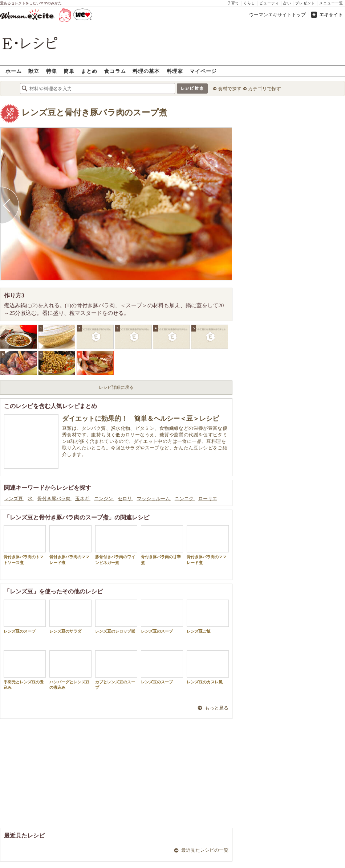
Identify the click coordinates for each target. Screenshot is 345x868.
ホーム (14, 71)
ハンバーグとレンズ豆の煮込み (70, 670)
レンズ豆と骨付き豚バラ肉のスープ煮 (94, 113)
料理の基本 (146, 71)
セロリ (125, 499)
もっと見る (217, 708)
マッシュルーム (154, 499)
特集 (52, 71)
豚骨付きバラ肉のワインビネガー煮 (116, 545)
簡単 (69, 71)
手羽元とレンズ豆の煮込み (25, 670)
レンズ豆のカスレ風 (208, 667)
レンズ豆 (14, 499)
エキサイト (331, 15)
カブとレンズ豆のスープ (116, 670)
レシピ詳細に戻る (116, 387)
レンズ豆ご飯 (208, 616)
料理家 (175, 71)
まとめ (89, 71)
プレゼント (305, 3)
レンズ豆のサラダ (70, 616)
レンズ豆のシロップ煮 (116, 616)
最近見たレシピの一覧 (205, 850)
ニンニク (185, 499)
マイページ (203, 71)
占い (287, 3)
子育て (233, 3)
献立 (34, 71)
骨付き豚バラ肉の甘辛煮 (162, 545)
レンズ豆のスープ (25, 616)
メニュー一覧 (331, 3)
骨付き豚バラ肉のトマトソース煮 (25, 545)
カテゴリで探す (265, 89)
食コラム (115, 71)
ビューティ (269, 3)
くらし (249, 3)
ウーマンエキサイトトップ (277, 15)
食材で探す (230, 89)
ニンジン (104, 499)
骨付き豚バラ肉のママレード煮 (70, 545)
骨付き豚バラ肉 (54, 499)
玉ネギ (83, 499)
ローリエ (208, 499)
